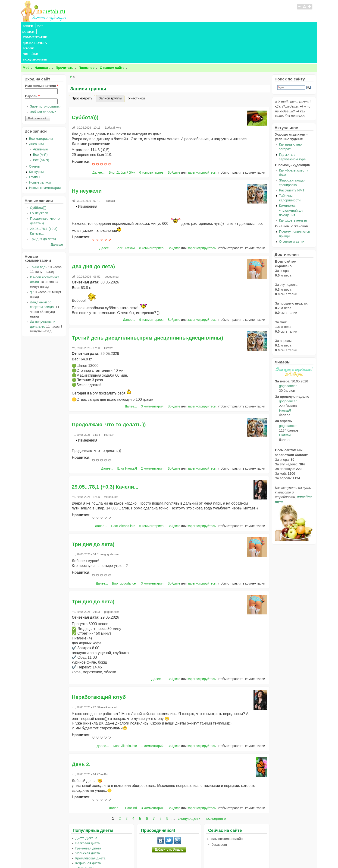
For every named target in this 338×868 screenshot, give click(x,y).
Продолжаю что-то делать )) (109, 391)
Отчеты (35, 133)
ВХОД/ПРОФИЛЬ (165, 26)
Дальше (57, 211)
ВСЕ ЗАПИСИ (47, 26)
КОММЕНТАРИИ (73, 26)
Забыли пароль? (43, 79)
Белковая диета (88, 810)
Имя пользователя (42, 52)
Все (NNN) (41, 127)
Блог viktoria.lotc (123, 493)
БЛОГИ (28, 26)
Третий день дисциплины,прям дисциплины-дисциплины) (147, 304)
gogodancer (288, 353)
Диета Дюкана (86, 805)
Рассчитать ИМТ (292, 157)
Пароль (32, 63)
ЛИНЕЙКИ (141, 26)
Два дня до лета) (93, 233)
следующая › (189, 785)
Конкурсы (36, 138)
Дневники (36, 111)
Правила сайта (146, 855)
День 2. (81, 731)
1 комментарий (152, 712)
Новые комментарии (45, 154)
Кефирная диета (88, 830)
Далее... (98, 139)
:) (31, 259)
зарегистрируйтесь (202, 139)
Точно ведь (39, 234)
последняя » (215, 785)
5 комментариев (151, 493)
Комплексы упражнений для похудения (292, 177)
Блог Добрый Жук (122, 139)
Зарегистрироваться (46, 73)
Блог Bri (131, 775)
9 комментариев (151, 286)
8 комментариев (151, 215)
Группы (34, 144)
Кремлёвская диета (90, 825)
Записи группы (112, 64)
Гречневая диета (88, 815)
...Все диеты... (86, 835)
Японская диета (88, 820)
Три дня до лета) (93, 511)
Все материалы (41, 105)
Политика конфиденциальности (180, 855)
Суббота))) (85, 84)
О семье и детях (292, 208)
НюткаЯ (285, 377)
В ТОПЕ (124, 26)
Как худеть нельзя (293, 187)
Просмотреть (82, 65)
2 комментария (152, 435)
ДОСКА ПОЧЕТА (102, 26)
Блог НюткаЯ (125, 215)
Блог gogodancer (124, 550)
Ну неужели (87, 157)
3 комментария (152, 373)
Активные (40, 116)
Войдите (174, 139)
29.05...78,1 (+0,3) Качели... (105, 453)
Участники (136, 65)
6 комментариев (151, 139)
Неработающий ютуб (99, 664)
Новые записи (40, 149)
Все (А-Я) (40, 121)
